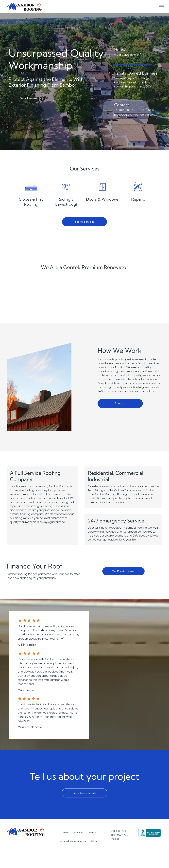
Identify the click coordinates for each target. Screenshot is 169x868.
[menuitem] (65, 833)
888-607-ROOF (120, 835)
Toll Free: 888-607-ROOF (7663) (134, 114)
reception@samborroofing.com (135, 119)
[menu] (162, 7)
